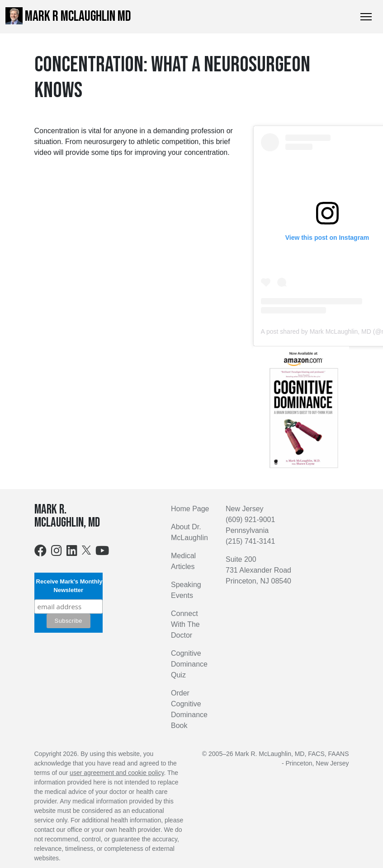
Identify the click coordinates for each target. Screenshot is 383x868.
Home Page (190, 509)
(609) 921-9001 (250, 520)
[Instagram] (57, 553)
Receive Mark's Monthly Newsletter (68, 586)
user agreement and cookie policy (117, 773)
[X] (86, 549)
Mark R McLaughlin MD (68, 16)
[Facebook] (40, 553)
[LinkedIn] (72, 553)
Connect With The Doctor (185, 624)
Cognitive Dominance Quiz (189, 664)
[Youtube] (102, 553)
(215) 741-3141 (250, 541)
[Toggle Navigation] (366, 17)
